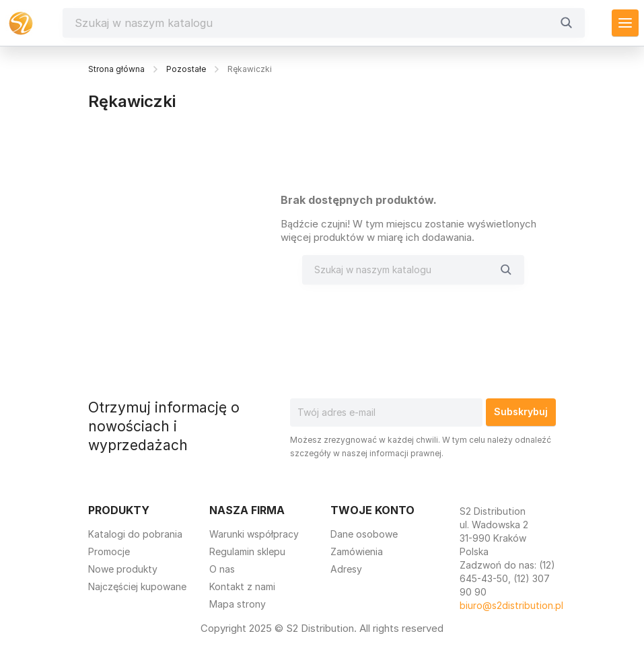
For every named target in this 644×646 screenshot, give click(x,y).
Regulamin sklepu (247, 551)
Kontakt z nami (242, 586)
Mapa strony (238, 604)
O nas (222, 569)
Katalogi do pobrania (135, 534)
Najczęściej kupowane (137, 586)
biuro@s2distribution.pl (511, 605)
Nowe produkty (123, 569)
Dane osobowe (364, 534)
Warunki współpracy (254, 534)
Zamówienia (357, 551)
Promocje (109, 551)
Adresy (346, 569)
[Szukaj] (313, 23)
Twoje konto (372, 510)
